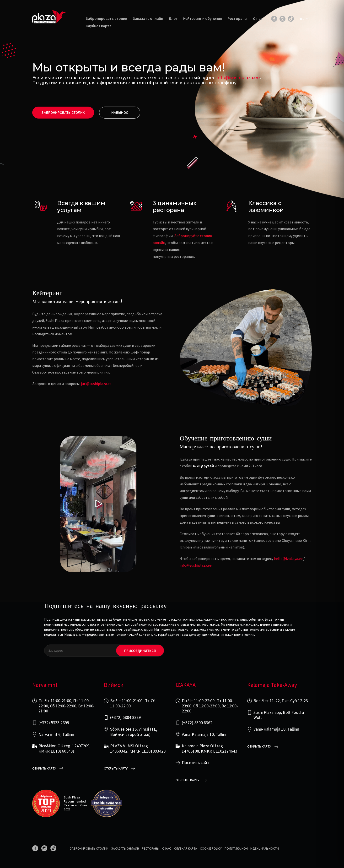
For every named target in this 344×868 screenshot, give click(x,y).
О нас (258, 19)
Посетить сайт (196, 763)
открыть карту (44, 768)
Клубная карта (99, 26)
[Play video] (98, 504)
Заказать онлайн (148, 19)
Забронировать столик (106, 19)
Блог (173, 19)
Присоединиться (140, 651)
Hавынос (120, 113)
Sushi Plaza (72, 797)
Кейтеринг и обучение (203, 19)
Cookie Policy (211, 848)
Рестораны (237, 19)
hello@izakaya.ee (288, 559)
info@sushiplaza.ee (238, 78)
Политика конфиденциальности (252, 848)
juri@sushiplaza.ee (96, 384)
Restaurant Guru (75, 805)
